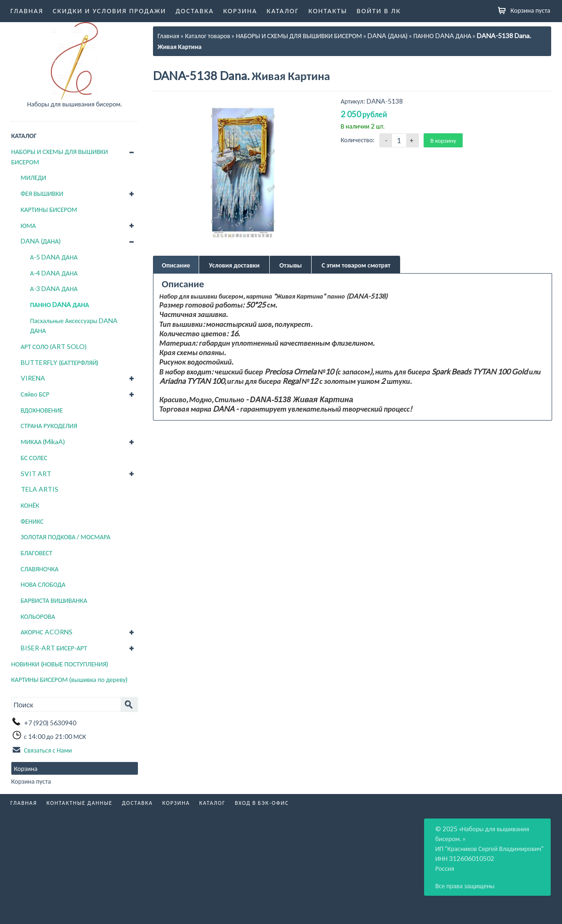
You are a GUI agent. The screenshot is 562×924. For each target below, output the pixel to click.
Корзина (240, 10)
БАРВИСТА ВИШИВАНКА (54, 600)
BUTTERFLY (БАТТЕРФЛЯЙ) (60, 362)
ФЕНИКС (32, 521)
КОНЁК (30, 505)
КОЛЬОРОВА (38, 616)
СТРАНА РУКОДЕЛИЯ (49, 426)
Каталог (283, 10)
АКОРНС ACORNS (47, 632)
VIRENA (33, 378)
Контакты (328, 10)
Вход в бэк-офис (262, 803)
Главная (27, 10)
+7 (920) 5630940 (50, 722)
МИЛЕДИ (33, 177)
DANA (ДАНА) (41, 241)
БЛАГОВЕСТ (36, 553)
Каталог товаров (208, 36)
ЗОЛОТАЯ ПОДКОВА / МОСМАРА (66, 537)
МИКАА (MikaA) (43, 442)
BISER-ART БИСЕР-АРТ (54, 648)
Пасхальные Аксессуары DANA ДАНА (74, 326)
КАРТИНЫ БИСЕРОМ (49, 209)
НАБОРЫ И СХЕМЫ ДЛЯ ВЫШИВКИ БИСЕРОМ (60, 157)
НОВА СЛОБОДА (43, 584)
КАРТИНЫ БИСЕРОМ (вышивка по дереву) (69, 679)
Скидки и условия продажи (109, 10)
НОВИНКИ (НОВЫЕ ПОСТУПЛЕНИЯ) (60, 664)
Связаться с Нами (48, 750)
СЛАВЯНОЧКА (40, 569)
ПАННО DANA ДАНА (60, 304)
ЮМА (28, 225)
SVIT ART (36, 474)
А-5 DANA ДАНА (54, 257)
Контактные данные (80, 803)
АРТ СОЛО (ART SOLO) (54, 346)
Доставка (195, 10)
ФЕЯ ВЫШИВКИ (42, 193)
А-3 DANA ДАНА (54, 288)
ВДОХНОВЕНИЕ (42, 410)
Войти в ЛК (379, 10)
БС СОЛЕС (34, 458)
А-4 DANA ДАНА (54, 273)
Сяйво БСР (35, 394)
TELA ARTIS (40, 489)
